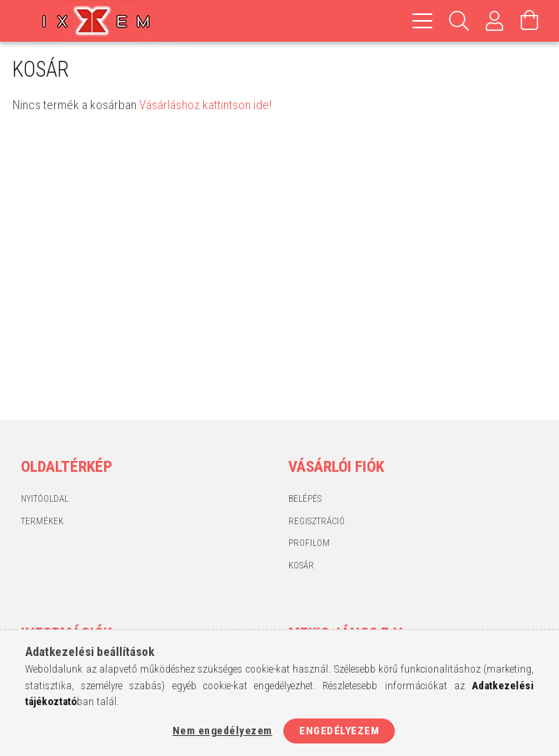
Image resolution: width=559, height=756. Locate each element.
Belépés (305, 499)
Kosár (301, 566)
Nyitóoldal (45, 499)
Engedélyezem (339, 731)
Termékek (42, 521)
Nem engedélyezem (222, 731)
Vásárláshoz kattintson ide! (205, 105)
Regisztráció (317, 521)
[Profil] (495, 21)
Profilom (309, 543)
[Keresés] (459, 21)
